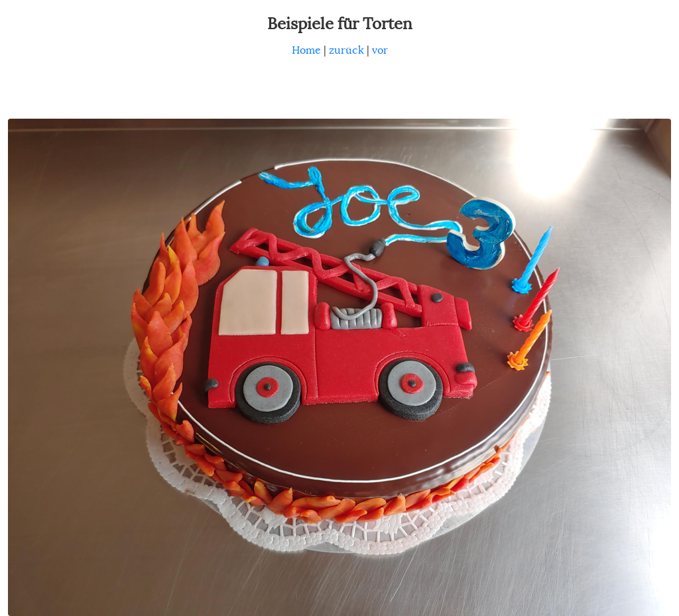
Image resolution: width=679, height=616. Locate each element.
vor (380, 50)
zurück (346, 50)
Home (306, 50)
